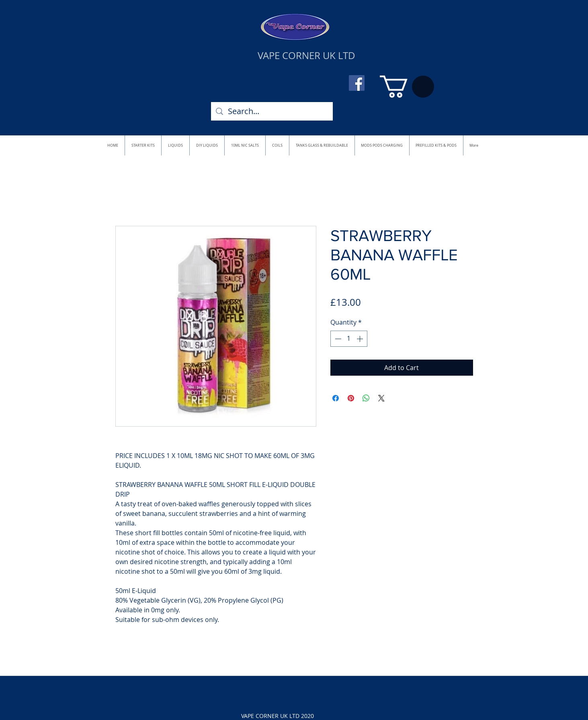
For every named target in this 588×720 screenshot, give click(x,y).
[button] (407, 87)
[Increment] (361, 339)
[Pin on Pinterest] (351, 398)
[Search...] (272, 111)
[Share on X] (381, 398)
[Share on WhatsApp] (366, 398)
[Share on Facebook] (336, 398)
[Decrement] (337, 339)
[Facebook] (357, 83)
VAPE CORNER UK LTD (306, 55)
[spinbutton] (349, 339)
